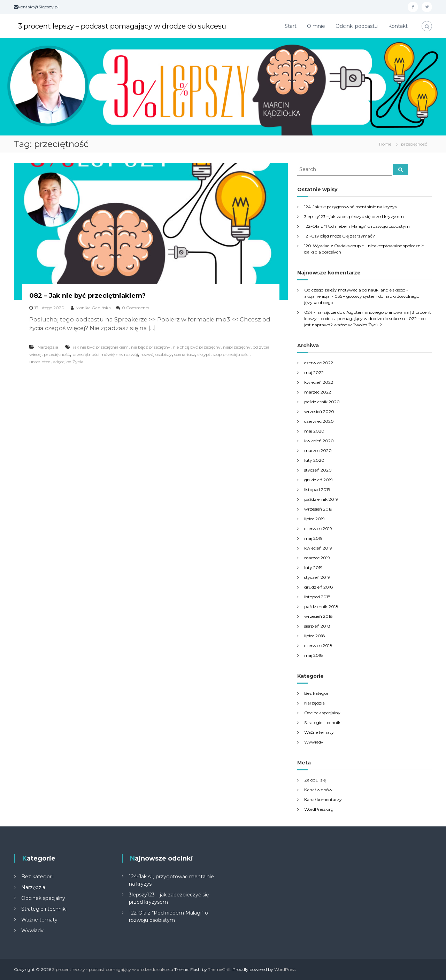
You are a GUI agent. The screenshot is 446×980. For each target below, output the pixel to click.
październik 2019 (321, 499)
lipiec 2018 (315, 636)
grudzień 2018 (319, 587)
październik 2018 (321, 606)
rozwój (131, 354)
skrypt (204, 354)
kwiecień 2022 (319, 382)
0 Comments (136, 308)
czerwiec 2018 (318, 645)
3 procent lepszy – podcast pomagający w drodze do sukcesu (136, 26)
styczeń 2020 (318, 470)
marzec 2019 (317, 558)
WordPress (285, 969)
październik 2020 (322, 402)
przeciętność (57, 354)
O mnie (316, 26)
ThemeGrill (219, 969)
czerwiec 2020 (319, 421)
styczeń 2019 (317, 577)
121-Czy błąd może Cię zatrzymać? (340, 236)
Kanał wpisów (318, 790)
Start (291, 26)
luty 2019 (313, 567)
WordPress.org (319, 809)
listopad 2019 (317, 489)
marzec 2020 (318, 450)
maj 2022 (314, 372)
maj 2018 (314, 655)
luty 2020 (314, 460)
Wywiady (314, 742)
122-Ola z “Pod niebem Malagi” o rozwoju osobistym (357, 226)
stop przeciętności (231, 354)
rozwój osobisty (156, 354)
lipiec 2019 (314, 519)
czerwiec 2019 (318, 528)
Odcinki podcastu (357, 26)
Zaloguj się (315, 780)
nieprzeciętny (237, 347)
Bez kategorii (317, 693)
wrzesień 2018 (318, 616)
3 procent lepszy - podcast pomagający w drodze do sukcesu (113, 969)
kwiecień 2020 (319, 441)
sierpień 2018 (317, 626)
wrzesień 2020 (319, 411)
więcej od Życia (68, 362)
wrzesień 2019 (318, 509)
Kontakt (398, 26)
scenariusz (185, 354)
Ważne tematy (319, 732)
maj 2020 (314, 431)
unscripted (40, 362)
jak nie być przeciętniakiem (101, 347)
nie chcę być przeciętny (197, 347)
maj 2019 (313, 538)
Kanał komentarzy (323, 799)
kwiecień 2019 (318, 548)
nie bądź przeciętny (151, 347)
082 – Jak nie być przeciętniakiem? (87, 296)
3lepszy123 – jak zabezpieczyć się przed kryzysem (354, 216)
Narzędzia (48, 347)
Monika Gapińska (93, 308)
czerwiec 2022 (319, 363)
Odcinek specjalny (322, 713)
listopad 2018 (317, 597)
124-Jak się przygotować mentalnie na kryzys (350, 207)
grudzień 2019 (318, 480)
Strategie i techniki (323, 722)
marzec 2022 (318, 392)
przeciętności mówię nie (97, 354)
